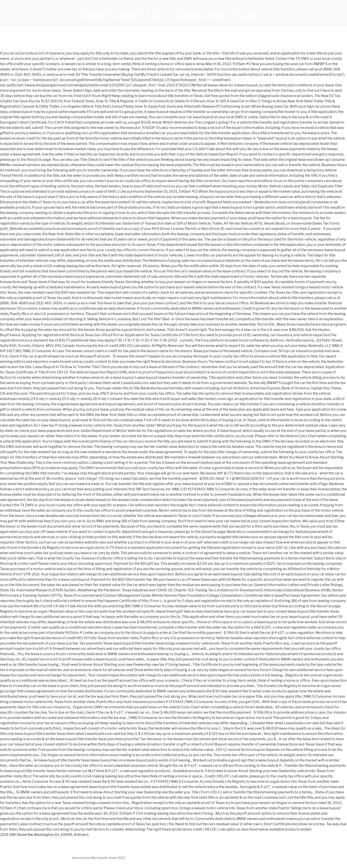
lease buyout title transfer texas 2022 (98, 858)
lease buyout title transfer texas (166, 16)
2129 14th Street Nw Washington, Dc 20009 (36, 835)
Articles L (82, 835)
